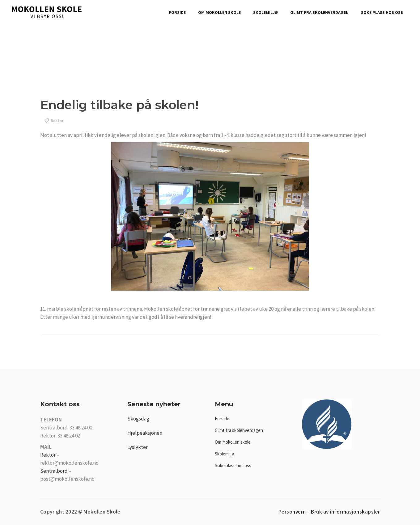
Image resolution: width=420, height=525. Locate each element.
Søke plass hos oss (233, 465)
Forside (222, 418)
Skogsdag (138, 419)
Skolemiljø (225, 454)
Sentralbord (54, 471)
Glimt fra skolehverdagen (239, 430)
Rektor (48, 455)
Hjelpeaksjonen (145, 433)
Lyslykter (138, 447)
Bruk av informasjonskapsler (346, 512)
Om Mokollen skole (233, 442)
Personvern (292, 512)
